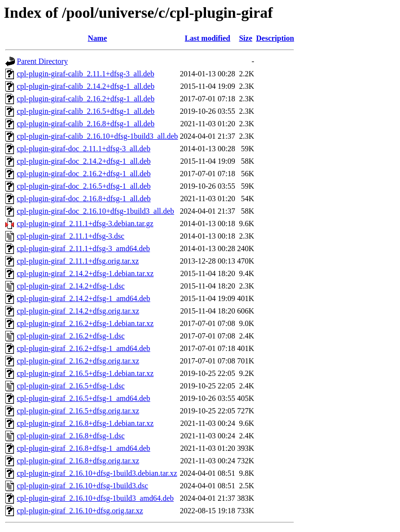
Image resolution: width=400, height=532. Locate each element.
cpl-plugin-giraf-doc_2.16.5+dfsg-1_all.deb (84, 186)
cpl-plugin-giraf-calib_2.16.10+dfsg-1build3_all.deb (97, 136)
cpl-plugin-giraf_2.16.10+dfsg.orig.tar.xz (80, 511)
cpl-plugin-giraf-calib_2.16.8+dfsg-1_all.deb (86, 124)
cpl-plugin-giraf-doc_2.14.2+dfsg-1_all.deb (84, 161)
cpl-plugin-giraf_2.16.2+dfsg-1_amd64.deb (84, 348)
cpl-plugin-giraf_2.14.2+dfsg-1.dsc (71, 286)
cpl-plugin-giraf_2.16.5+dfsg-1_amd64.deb (84, 398)
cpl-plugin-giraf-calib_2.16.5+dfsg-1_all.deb (86, 111)
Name (97, 38)
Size (246, 38)
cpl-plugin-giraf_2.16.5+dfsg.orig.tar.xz (78, 411)
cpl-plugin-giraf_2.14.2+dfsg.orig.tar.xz (78, 311)
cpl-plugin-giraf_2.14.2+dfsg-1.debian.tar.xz (85, 273)
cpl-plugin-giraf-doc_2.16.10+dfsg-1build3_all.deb (96, 211)
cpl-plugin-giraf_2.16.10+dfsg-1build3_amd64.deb (95, 498)
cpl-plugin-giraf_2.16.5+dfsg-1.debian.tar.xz (85, 373)
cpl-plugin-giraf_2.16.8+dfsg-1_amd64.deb (84, 448)
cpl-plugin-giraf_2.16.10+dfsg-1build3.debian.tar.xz (97, 473)
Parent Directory (42, 61)
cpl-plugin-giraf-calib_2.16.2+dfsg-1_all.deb (86, 99)
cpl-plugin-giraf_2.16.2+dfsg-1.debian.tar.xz (85, 323)
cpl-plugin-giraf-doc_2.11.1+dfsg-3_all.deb (84, 149)
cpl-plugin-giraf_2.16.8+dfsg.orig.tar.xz (78, 461)
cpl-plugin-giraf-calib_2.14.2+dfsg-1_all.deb (86, 86)
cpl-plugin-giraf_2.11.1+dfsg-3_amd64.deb (83, 248)
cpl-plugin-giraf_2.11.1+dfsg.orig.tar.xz (78, 261)
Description (275, 38)
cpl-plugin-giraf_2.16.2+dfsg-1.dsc (71, 336)
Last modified (208, 38)
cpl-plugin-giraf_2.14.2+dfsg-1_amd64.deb (84, 298)
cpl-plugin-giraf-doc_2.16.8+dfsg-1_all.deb (84, 199)
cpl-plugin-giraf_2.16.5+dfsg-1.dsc (71, 386)
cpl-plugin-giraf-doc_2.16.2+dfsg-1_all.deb (84, 174)
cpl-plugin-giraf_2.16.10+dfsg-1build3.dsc (82, 486)
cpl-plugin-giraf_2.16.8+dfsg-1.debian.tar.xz (85, 423)
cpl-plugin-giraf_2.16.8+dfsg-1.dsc (71, 436)
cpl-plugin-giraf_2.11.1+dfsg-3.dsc (71, 236)
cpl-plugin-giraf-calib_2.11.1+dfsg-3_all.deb (85, 74)
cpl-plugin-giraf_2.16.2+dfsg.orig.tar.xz (78, 361)
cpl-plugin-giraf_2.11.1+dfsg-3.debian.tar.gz (85, 224)
